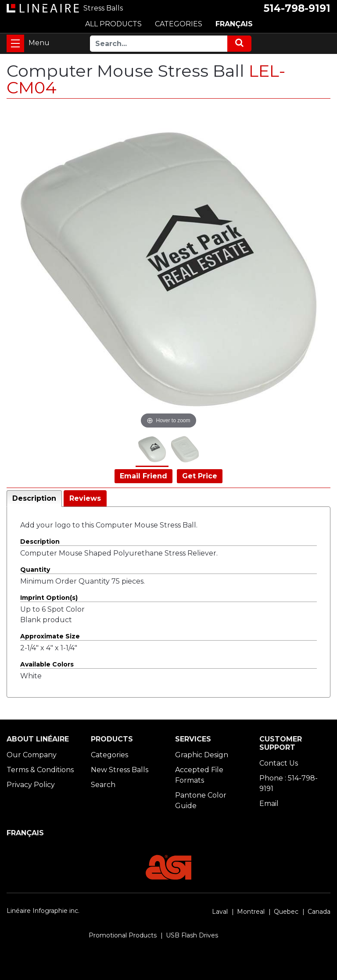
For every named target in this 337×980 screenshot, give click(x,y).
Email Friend (143, 476)
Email (269, 804)
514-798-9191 (297, 8)
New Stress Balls (120, 770)
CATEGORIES (179, 24)
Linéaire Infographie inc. (43, 911)
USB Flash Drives (192, 935)
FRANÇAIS (234, 24)
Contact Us (279, 763)
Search (103, 785)
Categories (109, 755)
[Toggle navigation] (15, 43)
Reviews (85, 498)
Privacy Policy (31, 785)
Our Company (32, 755)
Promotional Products (123, 935)
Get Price (200, 476)
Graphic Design (202, 755)
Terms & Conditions (40, 770)
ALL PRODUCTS (113, 24)
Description (34, 498)
